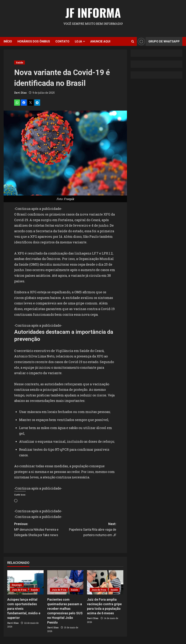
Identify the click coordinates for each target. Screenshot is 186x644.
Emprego (17, 585)
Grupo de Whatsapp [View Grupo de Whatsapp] (158, 41)
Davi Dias (20, 93)
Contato (62, 41)
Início (8, 41)
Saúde (20, 62)
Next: (91, 530)
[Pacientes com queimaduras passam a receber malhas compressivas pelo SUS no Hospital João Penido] (65, 582)
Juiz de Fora (19, 590)
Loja (78, 41)
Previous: (40, 530)
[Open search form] (133, 41)
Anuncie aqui (100, 41)
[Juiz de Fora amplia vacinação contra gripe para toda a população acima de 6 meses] (105, 582)
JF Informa (93, 12)
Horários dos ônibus (34, 41)
